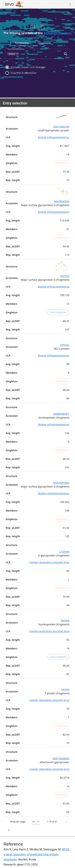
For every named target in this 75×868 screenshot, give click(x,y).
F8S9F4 (65, 621)
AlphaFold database (58, 33)
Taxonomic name (16, 49)
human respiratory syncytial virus (49, 562)
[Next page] (9, 830)
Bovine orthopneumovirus (54, 137)
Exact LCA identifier (24, 73)
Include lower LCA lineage (28, 67)
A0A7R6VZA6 (62, 201)
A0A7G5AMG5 (61, 758)
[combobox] (37, 54)
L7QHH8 (64, 552)
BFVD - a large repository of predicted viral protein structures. (37, 854)
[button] (36, 822)
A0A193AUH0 (61, 127)
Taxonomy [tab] (36, 43)
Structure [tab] (59, 43)
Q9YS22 (65, 345)
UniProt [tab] (15, 43)
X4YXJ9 (65, 689)
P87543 (65, 276)
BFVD (9, 4)
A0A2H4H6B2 (61, 483)
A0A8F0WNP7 (61, 414)
